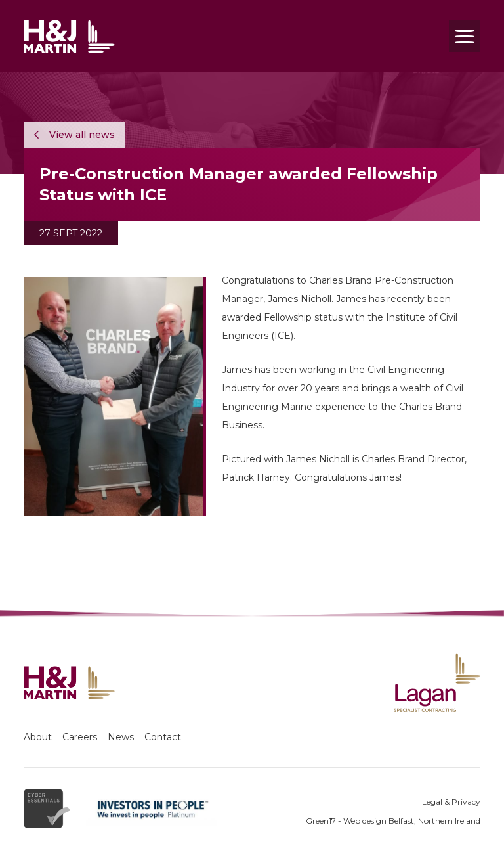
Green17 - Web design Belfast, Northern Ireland (393, 821)
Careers (80, 737)
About (38, 737)
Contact (163, 737)
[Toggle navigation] (465, 36)
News (121, 737)
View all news (74, 135)
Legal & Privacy (451, 802)
